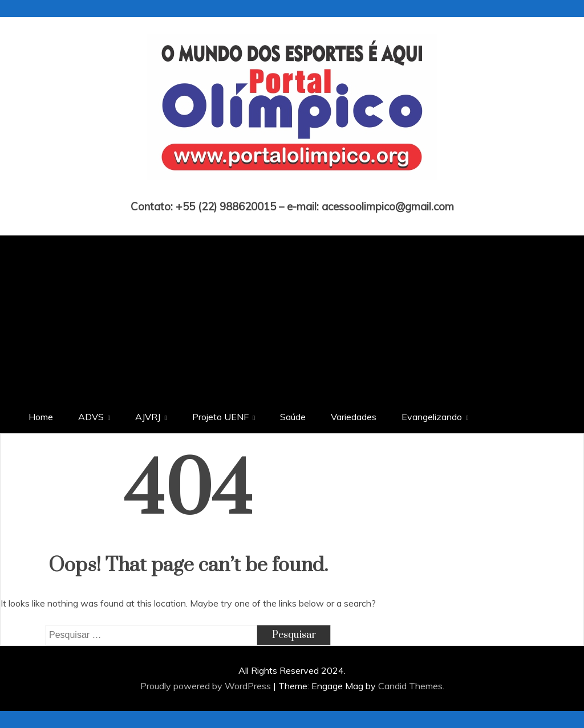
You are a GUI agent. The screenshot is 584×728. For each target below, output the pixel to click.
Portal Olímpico (292, 190)
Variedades (354, 417)
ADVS (91, 417)
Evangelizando (432, 417)
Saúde (293, 417)
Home (41, 417)
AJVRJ (148, 417)
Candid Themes (410, 686)
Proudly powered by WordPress (207, 686)
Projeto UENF (220, 417)
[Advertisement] (292, 315)
